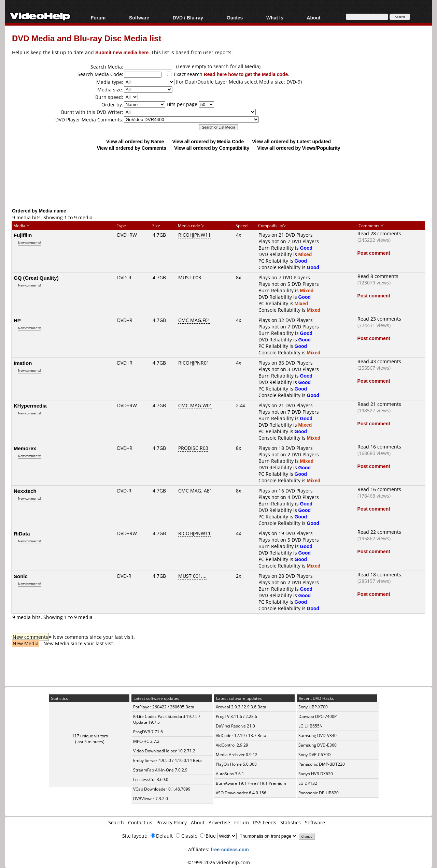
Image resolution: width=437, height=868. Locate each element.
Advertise (219, 822)
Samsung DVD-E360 (318, 745)
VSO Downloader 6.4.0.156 (241, 793)
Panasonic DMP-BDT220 (322, 764)
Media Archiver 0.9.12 (237, 755)
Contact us (140, 822)
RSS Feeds (265, 822)
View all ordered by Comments (131, 148)
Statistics (291, 822)
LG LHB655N (311, 726)
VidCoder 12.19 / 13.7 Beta (241, 735)
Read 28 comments (379, 233)
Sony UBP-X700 (313, 707)
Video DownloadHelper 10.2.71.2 (164, 751)
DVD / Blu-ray (188, 18)
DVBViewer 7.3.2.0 (151, 799)
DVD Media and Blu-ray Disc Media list (87, 38)
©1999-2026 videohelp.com (219, 862)
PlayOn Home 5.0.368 (236, 764)
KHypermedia (30, 406)
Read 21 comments (379, 404)
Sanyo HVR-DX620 (316, 774)
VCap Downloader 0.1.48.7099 (162, 789)
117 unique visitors (90, 736)
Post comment (374, 253)
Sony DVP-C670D (315, 755)
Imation (23, 363)
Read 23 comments (379, 319)
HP (17, 320)
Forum (98, 18)
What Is (275, 18)
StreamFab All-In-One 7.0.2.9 (160, 770)
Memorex (25, 448)
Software (139, 18)
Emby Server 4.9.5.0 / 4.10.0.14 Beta (167, 760)
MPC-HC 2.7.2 (146, 741)
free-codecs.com (230, 849)
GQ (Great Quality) (36, 278)
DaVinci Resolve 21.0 (235, 726)
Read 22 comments (379, 532)
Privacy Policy (172, 822)
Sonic (21, 576)
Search (116, 822)
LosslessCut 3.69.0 (151, 779)
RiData (22, 533)
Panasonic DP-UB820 (319, 793)
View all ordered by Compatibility (212, 148)
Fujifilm (23, 235)
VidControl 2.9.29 (232, 745)
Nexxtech (25, 491)
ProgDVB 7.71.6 (148, 732)
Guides (235, 18)
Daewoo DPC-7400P (318, 716)
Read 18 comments (379, 575)
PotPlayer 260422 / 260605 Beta (164, 707)
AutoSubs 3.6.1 (230, 774)
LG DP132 (308, 783)
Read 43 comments (379, 361)
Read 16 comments (379, 447)
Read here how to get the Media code (246, 74)
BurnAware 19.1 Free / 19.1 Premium (251, 783)
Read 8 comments (378, 276)
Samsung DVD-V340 (318, 735)
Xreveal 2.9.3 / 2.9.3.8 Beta (241, 707)
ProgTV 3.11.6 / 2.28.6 (236, 716)
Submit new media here (122, 52)
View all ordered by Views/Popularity (299, 148)
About (313, 18)
